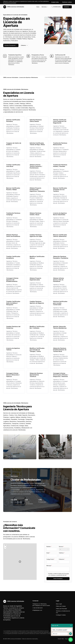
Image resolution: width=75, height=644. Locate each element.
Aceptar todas (55, 2)
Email (48, 553)
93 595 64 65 (56, 7)
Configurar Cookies (61, 615)
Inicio (38, 7)
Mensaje (49, 566)
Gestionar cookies (67, 2)
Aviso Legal (59, 604)
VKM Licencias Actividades (14, 7)
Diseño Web (61, 639)
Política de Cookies (61, 606)
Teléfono (62, 553)
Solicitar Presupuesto (11, 45)
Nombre (49, 547)
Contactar (67, 7)
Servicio (61, 547)
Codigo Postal (51, 559)
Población (62, 559)
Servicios (45, 7)
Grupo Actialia (68, 639)
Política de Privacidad (64, 574)
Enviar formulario (58, 579)
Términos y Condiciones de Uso (59, 575)
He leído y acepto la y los (59, 574)
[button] (20, 562)
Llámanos (24, 45)
